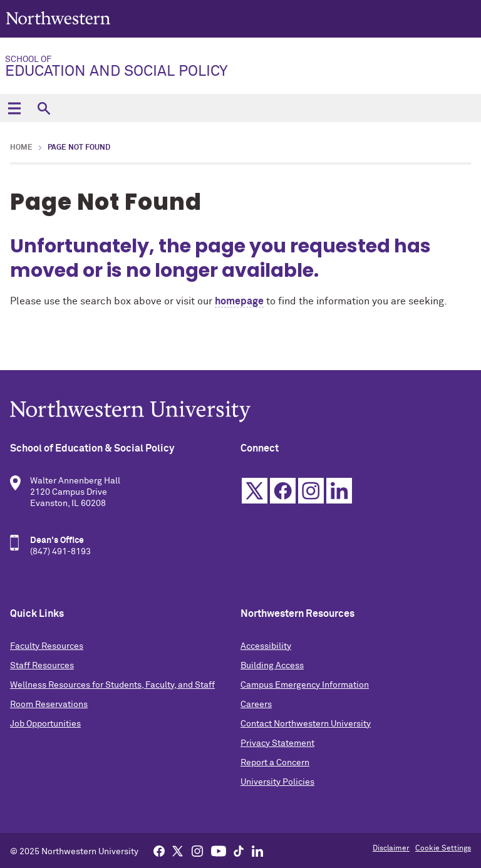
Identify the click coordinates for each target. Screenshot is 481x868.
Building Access (272, 666)
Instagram (311, 491)
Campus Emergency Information (305, 685)
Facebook (283, 491)
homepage (239, 301)
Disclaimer (391, 849)
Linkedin (339, 491)
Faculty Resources (47, 646)
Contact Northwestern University (306, 724)
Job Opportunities (45, 724)
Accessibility (266, 646)
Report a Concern (275, 763)
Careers (256, 705)
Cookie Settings (443, 849)
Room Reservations (49, 705)
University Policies (277, 782)
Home (21, 148)
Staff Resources (42, 666)
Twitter (255, 491)
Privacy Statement (277, 743)
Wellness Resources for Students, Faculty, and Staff (112, 685)
